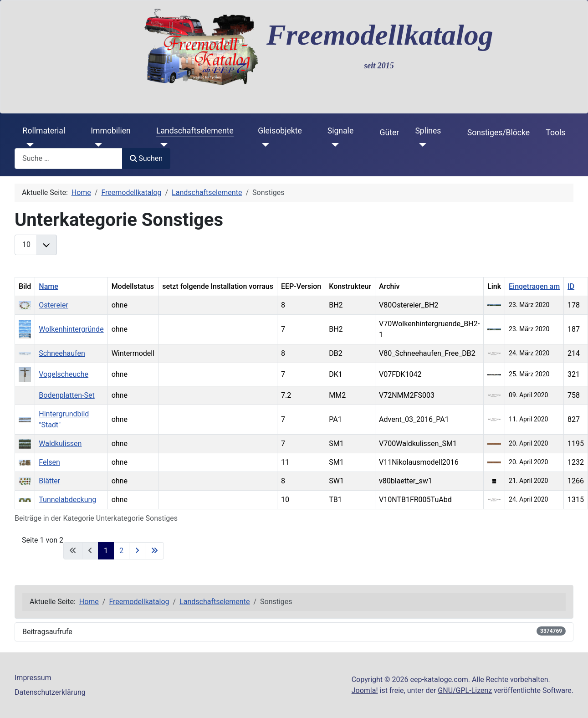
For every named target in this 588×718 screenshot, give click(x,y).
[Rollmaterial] (28, 145)
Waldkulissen (60, 444)
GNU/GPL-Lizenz (465, 690)
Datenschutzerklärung (50, 692)
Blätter (49, 481)
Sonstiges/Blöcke (499, 133)
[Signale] (333, 145)
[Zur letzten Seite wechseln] (154, 551)
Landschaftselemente (195, 131)
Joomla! (365, 690)
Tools (555, 133)
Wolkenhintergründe (71, 329)
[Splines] (421, 145)
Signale (341, 131)
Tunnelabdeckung (67, 500)
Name (48, 286)
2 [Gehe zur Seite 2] (121, 551)
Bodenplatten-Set (66, 395)
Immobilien (110, 131)
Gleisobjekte (280, 131)
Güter (390, 133)
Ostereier (54, 305)
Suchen (146, 158)
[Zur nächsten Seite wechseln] (137, 551)
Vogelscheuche (64, 374)
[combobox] (69, 158)
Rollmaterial (44, 131)
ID (571, 286)
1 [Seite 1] (106, 551)
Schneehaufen (62, 353)
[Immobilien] (96, 145)
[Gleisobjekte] (263, 145)
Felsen (49, 462)
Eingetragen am (534, 286)
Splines (428, 131)
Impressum (33, 678)
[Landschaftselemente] (162, 145)
